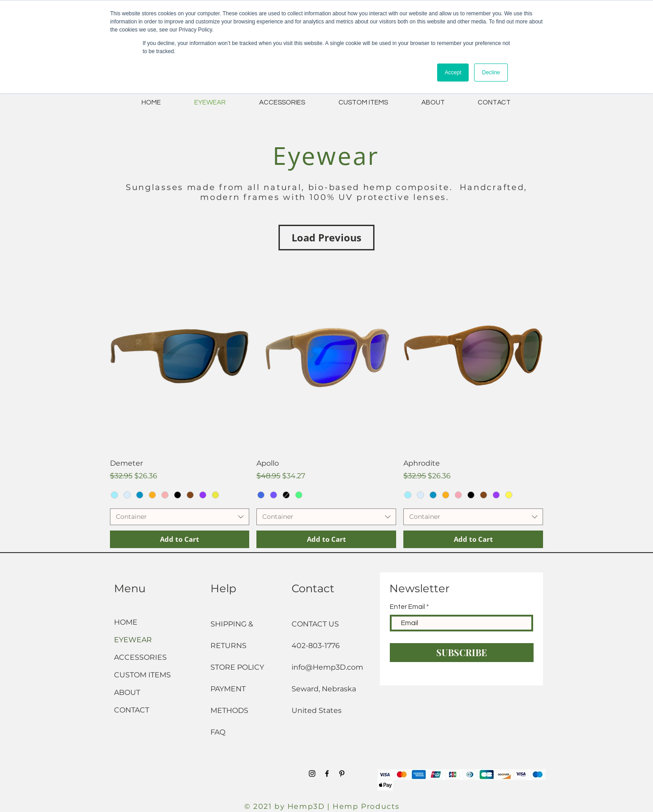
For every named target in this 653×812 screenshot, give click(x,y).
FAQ (218, 732)
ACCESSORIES (140, 657)
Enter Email (407, 607)
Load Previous (326, 237)
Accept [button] (453, 73)
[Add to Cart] (180, 539)
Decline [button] (491, 73)
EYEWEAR (133, 640)
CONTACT (132, 710)
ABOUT (127, 692)
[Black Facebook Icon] (327, 773)
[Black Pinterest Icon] (342, 773)
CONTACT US (315, 624)
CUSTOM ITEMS (142, 675)
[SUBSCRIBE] (462, 653)
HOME (126, 622)
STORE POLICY (238, 667)
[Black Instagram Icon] (312, 773)
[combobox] (180, 517)
